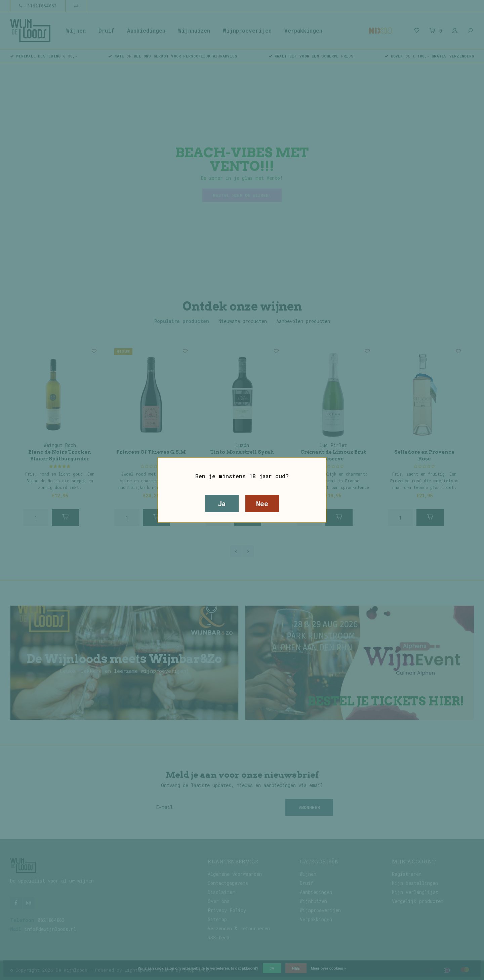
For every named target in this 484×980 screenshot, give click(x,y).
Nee (262, 503)
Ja (222, 503)
